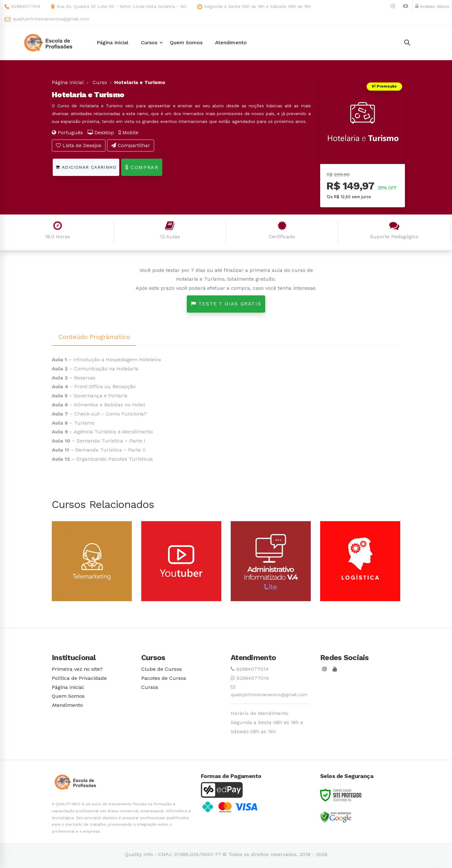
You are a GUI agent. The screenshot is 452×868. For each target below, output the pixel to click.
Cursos (150, 687)
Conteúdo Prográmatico (94, 337)
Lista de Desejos (79, 145)
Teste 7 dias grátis (226, 304)
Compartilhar (131, 145)
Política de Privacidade (79, 678)
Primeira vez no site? (77, 669)
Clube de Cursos (161, 669)
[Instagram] (325, 669)
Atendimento (67, 705)
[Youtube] (335, 669)
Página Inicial (68, 82)
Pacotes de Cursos (164, 678)
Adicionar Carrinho (86, 167)
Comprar (142, 167)
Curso (99, 82)
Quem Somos (68, 696)
